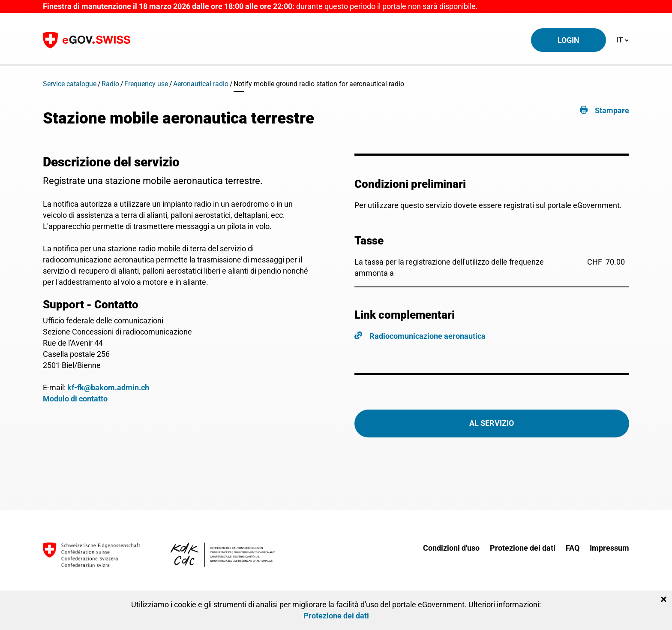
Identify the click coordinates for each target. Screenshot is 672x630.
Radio (110, 84)
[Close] (664, 600)
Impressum (609, 548)
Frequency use (146, 84)
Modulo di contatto (75, 399)
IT (622, 39)
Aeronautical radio (201, 84)
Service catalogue (70, 84)
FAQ (573, 548)
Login (568, 40)
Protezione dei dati (523, 548)
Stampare (612, 110)
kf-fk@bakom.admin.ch (108, 387)
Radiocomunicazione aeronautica (427, 336)
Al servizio (492, 423)
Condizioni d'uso (451, 548)
